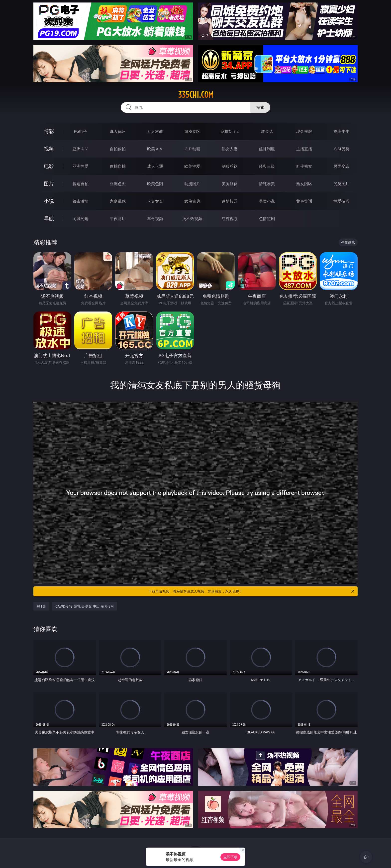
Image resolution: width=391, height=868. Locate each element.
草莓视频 (155, 219)
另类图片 (341, 184)
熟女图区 (304, 184)
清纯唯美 (267, 184)
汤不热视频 (192, 219)
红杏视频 (230, 219)
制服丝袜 (230, 166)
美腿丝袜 (230, 184)
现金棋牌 (304, 131)
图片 (49, 184)
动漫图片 (192, 184)
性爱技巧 (341, 201)
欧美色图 (155, 184)
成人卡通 (155, 166)
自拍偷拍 (118, 149)
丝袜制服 (267, 149)
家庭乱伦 (118, 201)
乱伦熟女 (304, 166)
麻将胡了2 (230, 131)
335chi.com (196, 95)
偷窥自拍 (81, 184)
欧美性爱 (192, 166)
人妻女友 (155, 201)
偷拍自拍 (118, 166)
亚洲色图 (118, 184)
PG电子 (80, 131)
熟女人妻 (230, 149)
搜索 (260, 107)
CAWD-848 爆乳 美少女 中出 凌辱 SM (85, 606)
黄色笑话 (304, 201)
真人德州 (118, 131)
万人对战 (155, 131)
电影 (49, 166)
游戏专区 (192, 131)
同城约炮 (81, 219)
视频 (49, 149)
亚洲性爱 (81, 166)
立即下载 (230, 857)
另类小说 (267, 201)
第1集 (41, 606)
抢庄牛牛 (341, 131)
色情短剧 (267, 219)
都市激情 (81, 201)
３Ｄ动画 (192, 149)
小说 (49, 201)
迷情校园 (230, 201)
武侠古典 (192, 201)
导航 (49, 218)
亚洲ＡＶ (81, 149)
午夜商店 (118, 219)
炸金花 (267, 131)
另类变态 (341, 166)
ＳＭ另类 (341, 149)
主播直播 (304, 149)
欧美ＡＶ (155, 149)
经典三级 (267, 166)
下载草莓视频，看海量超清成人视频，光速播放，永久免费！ (252, 591)
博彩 (49, 131)
